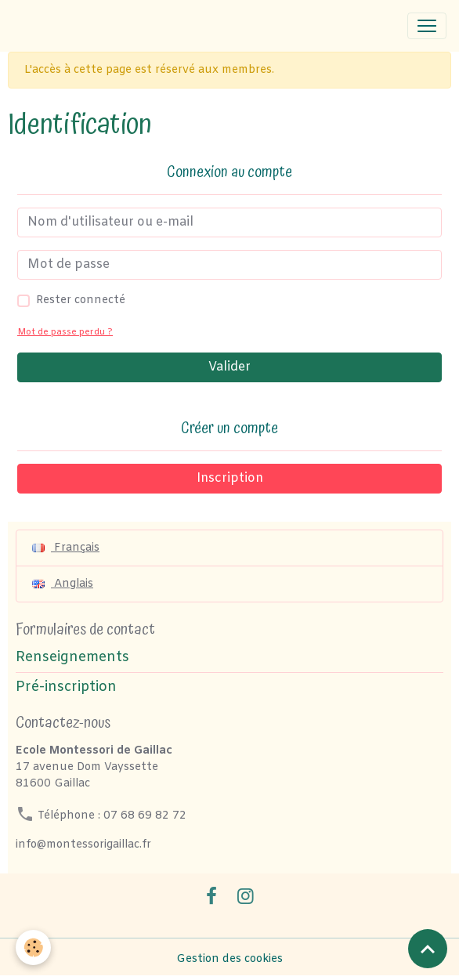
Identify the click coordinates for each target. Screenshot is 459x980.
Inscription (230, 478)
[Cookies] (33, 947)
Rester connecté (81, 300)
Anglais (63, 584)
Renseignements (72, 658)
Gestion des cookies (229, 959)
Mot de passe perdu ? (65, 333)
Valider (229, 367)
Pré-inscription (66, 687)
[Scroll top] (428, 949)
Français (66, 548)
